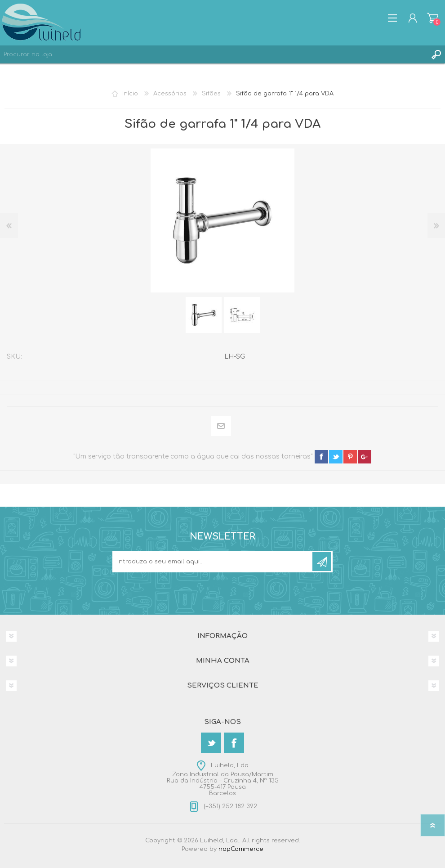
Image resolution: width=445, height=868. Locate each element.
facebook (321, 457)
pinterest (350, 457)
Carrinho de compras (433, 18)
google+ (365, 457)
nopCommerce (241, 849)
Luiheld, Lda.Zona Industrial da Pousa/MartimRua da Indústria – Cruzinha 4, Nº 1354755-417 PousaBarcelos (223, 779)
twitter (336, 457)
